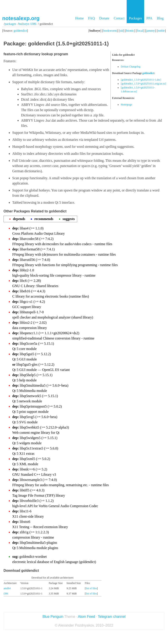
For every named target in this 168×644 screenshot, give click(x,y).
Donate (104, 18)
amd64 (7, 588)
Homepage (126, 105)
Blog (160, 18)
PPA (149, 18)
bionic (130, 31)
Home (80, 18)
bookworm (110, 31)
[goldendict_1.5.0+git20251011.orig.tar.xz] (143, 84)
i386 (6, 594)
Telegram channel (112, 617)
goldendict (20, 31)
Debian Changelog (131, 67)
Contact (119, 18)
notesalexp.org (21, 18)
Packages (135, 18)
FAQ (92, 18)
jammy (150, 31)
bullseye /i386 (27, 24)
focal (140, 31)
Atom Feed (86, 617)
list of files (91, 588)
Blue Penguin (53, 617)
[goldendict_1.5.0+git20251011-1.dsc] (141, 80)
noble (161, 31)
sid (122, 31)
